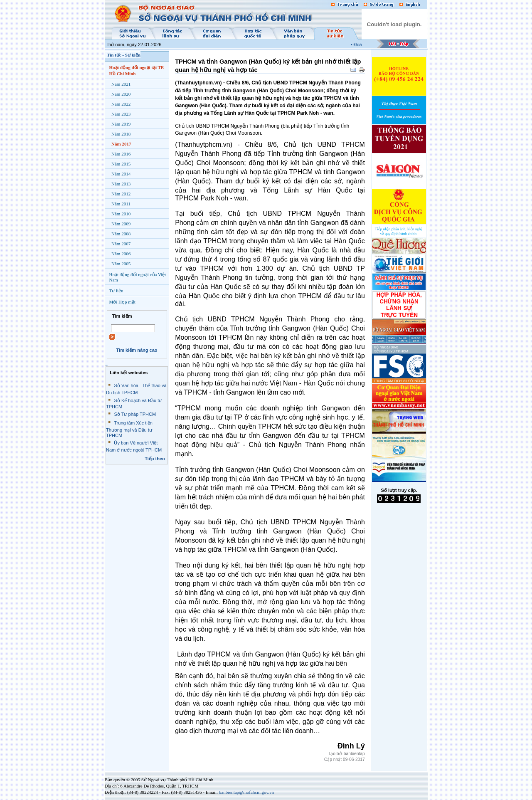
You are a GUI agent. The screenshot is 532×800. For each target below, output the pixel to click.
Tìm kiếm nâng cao (137, 350)
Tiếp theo (155, 459)
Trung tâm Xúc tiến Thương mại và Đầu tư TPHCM (129, 429)
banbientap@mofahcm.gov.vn (246, 792)
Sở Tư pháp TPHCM (135, 414)
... (107, 364)
